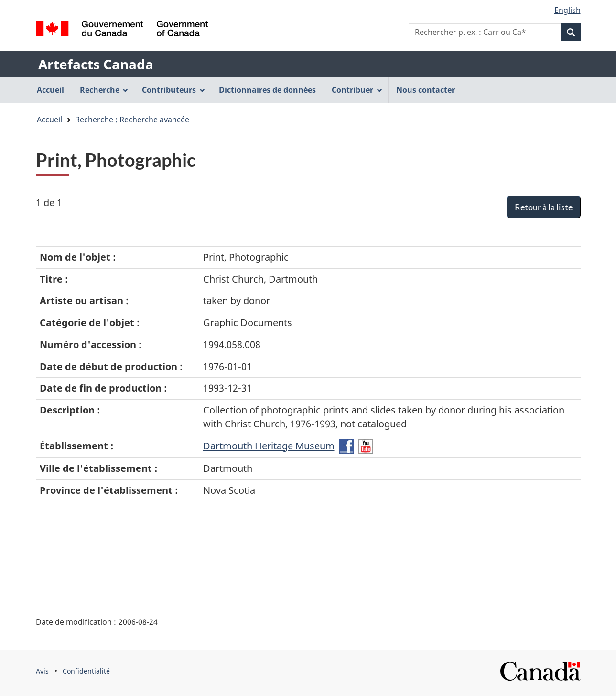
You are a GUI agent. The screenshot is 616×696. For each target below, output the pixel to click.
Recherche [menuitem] (104, 90)
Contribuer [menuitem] (357, 90)
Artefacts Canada (96, 64)
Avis (42, 671)
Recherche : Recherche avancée (132, 120)
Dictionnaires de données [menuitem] (267, 90)
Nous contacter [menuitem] (426, 90)
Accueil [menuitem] (50, 90)
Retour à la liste (544, 207)
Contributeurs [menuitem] (173, 90)
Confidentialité (86, 671)
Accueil (49, 120)
